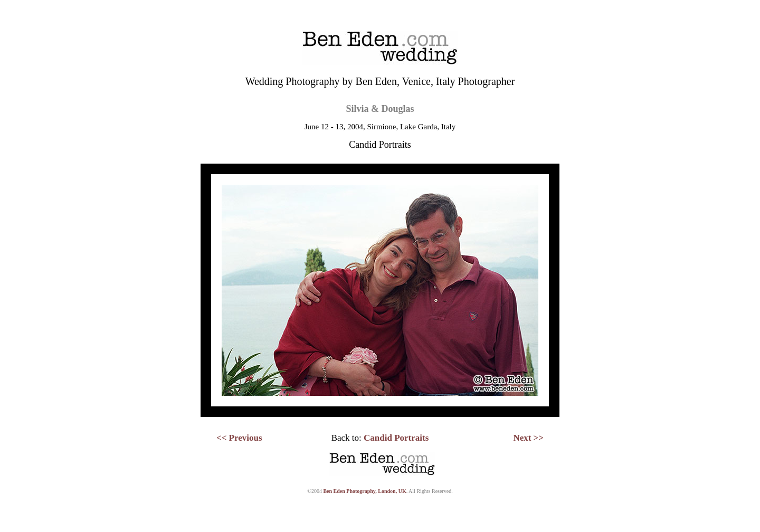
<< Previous (239, 438)
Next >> (528, 438)
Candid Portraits (396, 438)
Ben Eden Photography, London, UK (364, 491)
